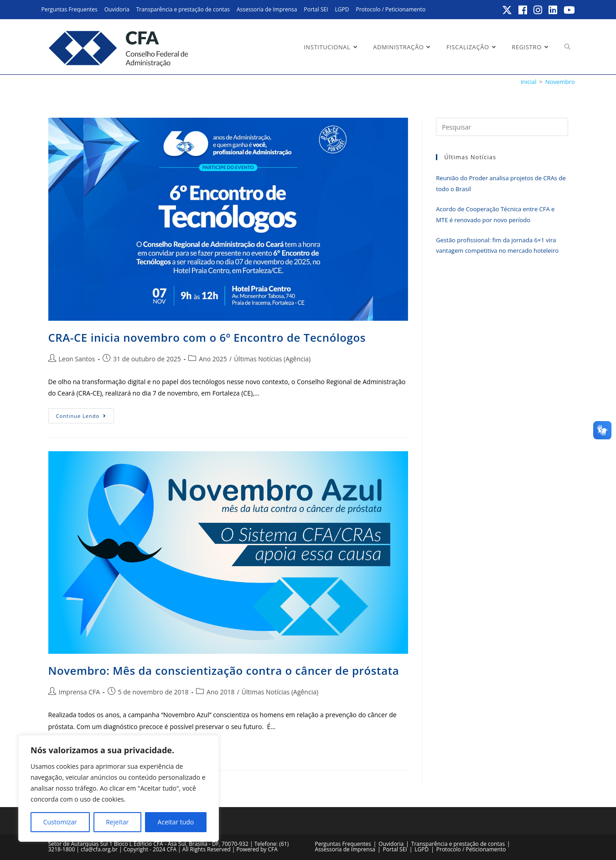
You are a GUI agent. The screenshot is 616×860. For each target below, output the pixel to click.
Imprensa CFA (80, 692)
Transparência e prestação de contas (183, 9)
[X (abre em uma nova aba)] (507, 10)
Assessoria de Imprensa (267, 9)
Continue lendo (85, 417)
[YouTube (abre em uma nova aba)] (568, 10)
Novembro (560, 82)
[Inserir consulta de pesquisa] (502, 127)
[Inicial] (529, 82)
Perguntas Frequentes (70, 9)
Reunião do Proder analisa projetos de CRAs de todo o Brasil (501, 183)
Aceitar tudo (176, 822)
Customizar (60, 822)
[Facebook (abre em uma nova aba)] (523, 10)
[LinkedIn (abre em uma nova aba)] (553, 10)
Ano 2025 (213, 359)
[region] (119, 788)
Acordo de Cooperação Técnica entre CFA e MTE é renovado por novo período (495, 214)
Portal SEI (316, 9)
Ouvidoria (117, 9)
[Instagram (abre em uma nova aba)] (538, 10)
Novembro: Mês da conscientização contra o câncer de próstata (224, 670)
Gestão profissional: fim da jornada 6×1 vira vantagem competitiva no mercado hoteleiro (497, 245)
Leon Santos (77, 359)
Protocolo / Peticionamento (391, 9)
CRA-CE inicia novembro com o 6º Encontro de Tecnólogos (207, 337)
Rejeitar (117, 822)
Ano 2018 (221, 692)
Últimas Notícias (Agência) (272, 359)
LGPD (342, 9)
